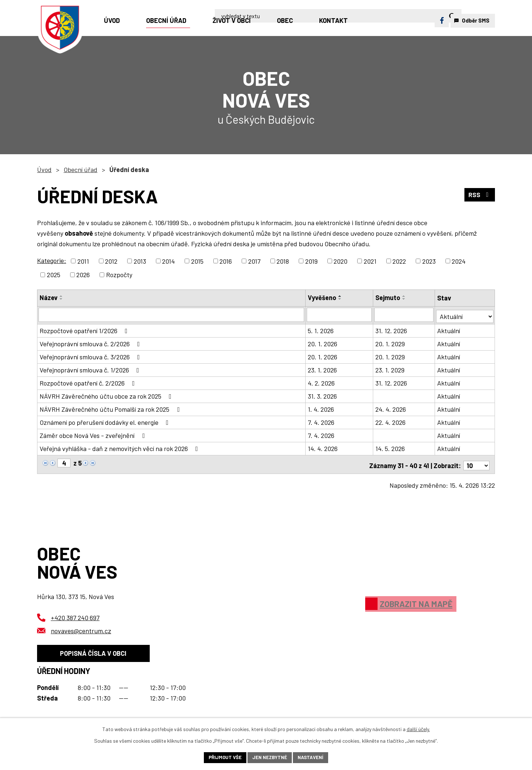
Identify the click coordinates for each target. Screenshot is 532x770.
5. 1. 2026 (321, 329)
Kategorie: (52, 260)
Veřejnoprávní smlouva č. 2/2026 (91, 342)
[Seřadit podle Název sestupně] (61, 299)
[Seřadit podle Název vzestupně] (61, 296)
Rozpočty (119, 275)
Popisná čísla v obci (96, 652)
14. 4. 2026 (323, 447)
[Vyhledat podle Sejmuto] (404, 315)
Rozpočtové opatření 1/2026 (85, 329)
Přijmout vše (223, 757)
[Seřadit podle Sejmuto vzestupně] (404, 296)
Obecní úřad (80, 169)
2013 (140, 261)
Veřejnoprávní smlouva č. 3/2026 (91, 355)
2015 (197, 261)
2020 (340, 261)
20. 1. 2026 (323, 342)
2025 (54, 275)
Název (49, 298)
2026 (83, 275)
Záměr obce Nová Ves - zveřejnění (94, 434)
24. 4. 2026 (391, 408)
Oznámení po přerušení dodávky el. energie (106, 421)
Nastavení (313, 757)
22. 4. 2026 (391, 421)
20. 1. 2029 (390, 342)
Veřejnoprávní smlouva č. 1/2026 (91, 368)
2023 (429, 261)
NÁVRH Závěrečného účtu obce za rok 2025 (107, 395)
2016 (226, 261)
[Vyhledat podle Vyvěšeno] (340, 315)
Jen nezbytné (270, 757)
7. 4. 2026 (321, 421)
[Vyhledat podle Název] (172, 315)
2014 (168, 261)
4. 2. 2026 (322, 382)
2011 (83, 261)
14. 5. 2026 (390, 447)
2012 (111, 261)
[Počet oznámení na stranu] (476, 462)
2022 (399, 261)
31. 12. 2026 (392, 329)
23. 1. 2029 (390, 368)
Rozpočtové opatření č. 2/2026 (89, 382)
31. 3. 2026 (323, 395)
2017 (254, 261)
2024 (459, 261)
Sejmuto (388, 298)
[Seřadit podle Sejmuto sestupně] (404, 299)
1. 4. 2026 (321, 408)
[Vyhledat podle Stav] (465, 314)
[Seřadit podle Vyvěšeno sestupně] (340, 299)
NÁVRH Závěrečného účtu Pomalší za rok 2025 (111, 408)
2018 (283, 261)
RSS (479, 195)
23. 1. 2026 (323, 368)
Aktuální (449, 329)
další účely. (418, 728)
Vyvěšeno (322, 298)
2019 (311, 261)
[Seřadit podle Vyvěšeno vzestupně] (340, 296)
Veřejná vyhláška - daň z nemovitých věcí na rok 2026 (120, 447)
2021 (370, 261)
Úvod (44, 169)
